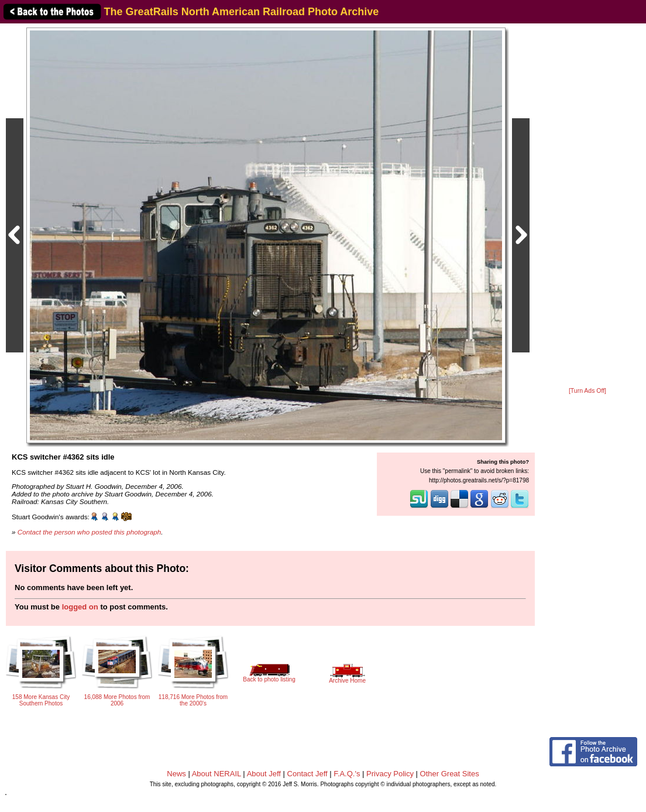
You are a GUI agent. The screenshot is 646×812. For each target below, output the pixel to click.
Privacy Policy (390, 774)
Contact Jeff (307, 774)
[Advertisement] (587, 206)
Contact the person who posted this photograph (90, 532)
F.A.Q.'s (347, 774)
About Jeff (264, 774)
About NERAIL (217, 774)
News (176, 774)
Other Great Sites (450, 774)
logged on (80, 607)
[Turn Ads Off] (587, 391)
